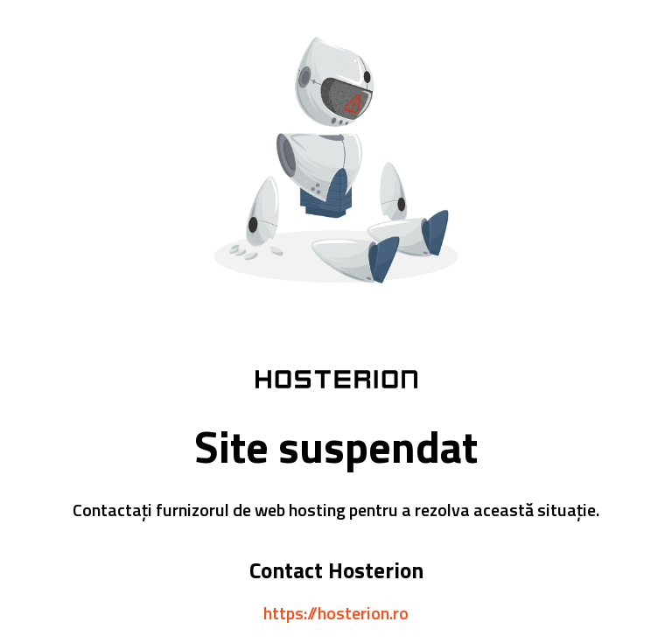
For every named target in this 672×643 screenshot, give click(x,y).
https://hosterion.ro (336, 613)
